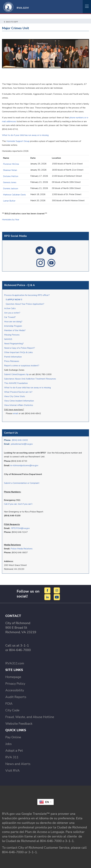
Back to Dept (11, 22)
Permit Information (13, 357)
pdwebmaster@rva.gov (22, 444)
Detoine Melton (11, 176)
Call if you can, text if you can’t (18, 504)
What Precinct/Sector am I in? (18, 392)
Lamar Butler (9, 201)
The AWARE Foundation (16, 383)
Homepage (13, 677)
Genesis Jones (10, 182)
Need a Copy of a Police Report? (20, 348)
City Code (12, 710)
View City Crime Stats (15, 396)
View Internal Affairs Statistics (19, 405)
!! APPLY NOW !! (14, 300)
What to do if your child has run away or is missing (27, 388)
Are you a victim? (12, 313)
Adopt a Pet (14, 751)
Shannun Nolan (10, 170)
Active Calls (10, 308)
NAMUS (8, 339)
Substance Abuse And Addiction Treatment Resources (30, 379)
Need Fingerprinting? (14, 344)
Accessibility (15, 690)
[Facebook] (48, 590)
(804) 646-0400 (20, 440)
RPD (13, 528)
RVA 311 (12, 757)
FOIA (9, 704)
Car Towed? (10, 317)
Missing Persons (12, 335)
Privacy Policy (15, 684)
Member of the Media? (15, 330)
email (16, 413)
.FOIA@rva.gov (23, 528)
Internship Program (13, 326)
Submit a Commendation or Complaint (22, 483)
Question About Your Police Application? (25, 304)
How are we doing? (14, 322)
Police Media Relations (22, 549)
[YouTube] (57, 597)
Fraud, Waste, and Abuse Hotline (30, 717)
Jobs (8, 744)
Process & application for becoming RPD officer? (27, 295)
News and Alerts (18, 764)
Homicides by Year (11, 220)
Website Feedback (19, 724)
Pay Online (13, 737)
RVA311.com (15, 663)
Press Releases (12, 361)
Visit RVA (13, 771)
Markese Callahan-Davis (14, 195)
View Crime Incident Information (19, 401)
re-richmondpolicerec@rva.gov (24, 465)
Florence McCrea (11, 164)
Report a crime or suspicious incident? (22, 366)
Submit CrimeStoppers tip (17, 374)
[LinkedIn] (48, 597)
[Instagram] (57, 590)
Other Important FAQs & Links (19, 352)
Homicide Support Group (18, 141)
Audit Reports (16, 697)
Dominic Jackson (11, 189)
